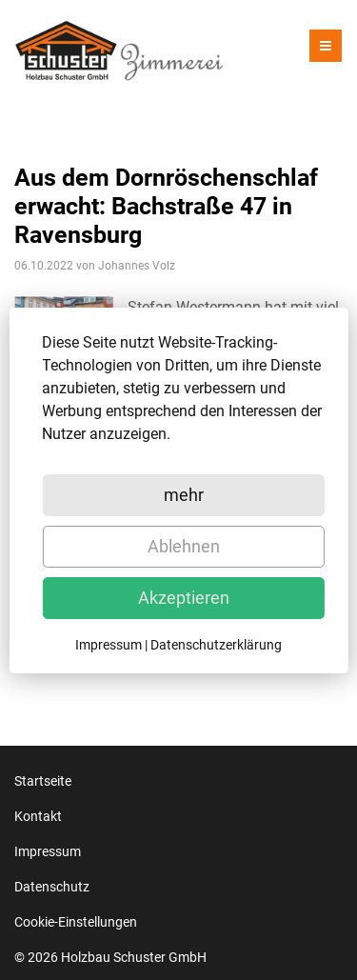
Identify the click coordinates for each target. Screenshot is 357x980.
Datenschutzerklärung (216, 645)
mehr (184, 495)
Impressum (48, 851)
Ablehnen (184, 546)
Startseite (43, 781)
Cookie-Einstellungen (76, 922)
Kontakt (38, 816)
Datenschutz (52, 887)
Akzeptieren (184, 598)
